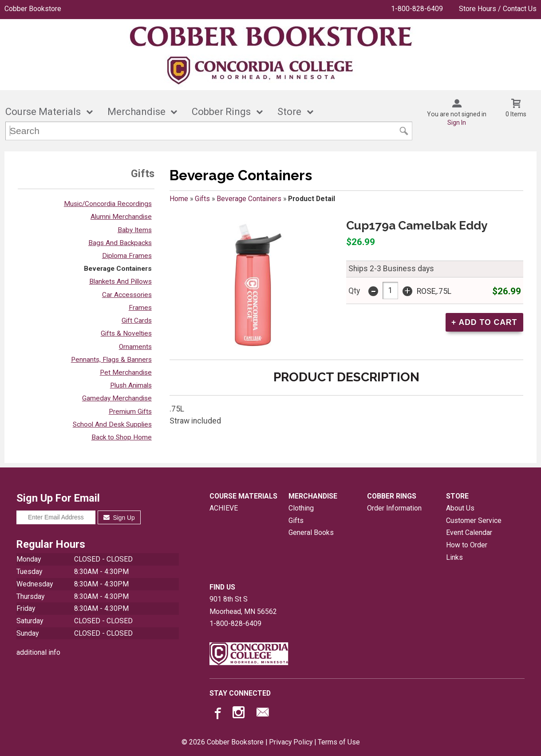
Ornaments (135, 347)
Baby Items (135, 230)
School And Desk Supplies (112, 424)
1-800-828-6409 (417, 9)
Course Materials (43, 112)
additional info (38, 652)
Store (289, 112)
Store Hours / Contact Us (498, 9)
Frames (140, 308)
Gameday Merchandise (117, 398)
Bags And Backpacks (120, 243)
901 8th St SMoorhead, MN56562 (243, 605)
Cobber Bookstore (33, 9)
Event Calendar (469, 532)
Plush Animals (131, 385)
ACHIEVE (224, 508)
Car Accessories (127, 295)
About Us (460, 508)
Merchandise (136, 112)
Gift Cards (137, 321)
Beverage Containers (118, 269)
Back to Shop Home (122, 437)
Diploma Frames (127, 256)
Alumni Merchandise (121, 217)
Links (454, 557)
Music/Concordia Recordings (108, 204)
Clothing (301, 508)
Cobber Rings (221, 112)
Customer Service (474, 520)
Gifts (202, 199)
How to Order (467, 545)
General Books (311, 532)
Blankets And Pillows (120, 281)
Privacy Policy (291, 742)
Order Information (394, 508)
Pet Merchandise (126, 372)
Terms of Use (339, 742)
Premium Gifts (130, 412)
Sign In (457, 123)
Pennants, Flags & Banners (111, 360)
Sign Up (119, 518)
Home (179, 199)
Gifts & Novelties (126, 333)
